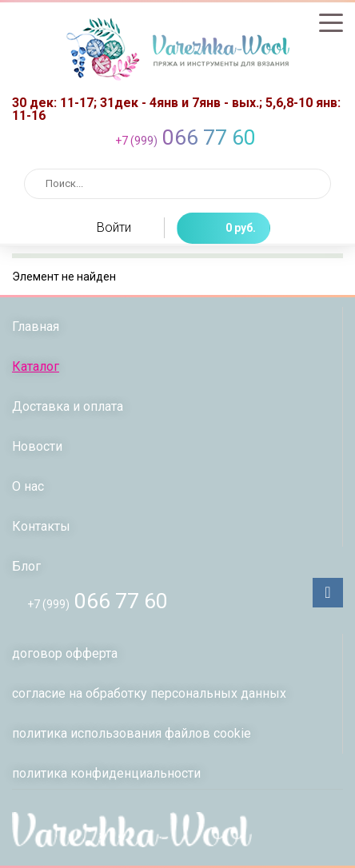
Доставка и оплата (68, 406)
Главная (36, 326)
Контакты (41, 526)
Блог (26, 566)
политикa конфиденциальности (106, 773)
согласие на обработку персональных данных (149, 693)
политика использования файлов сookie (132, 733)
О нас (28, 486)
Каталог (36, 366)
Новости (37, 446)
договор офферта (65, 653)
